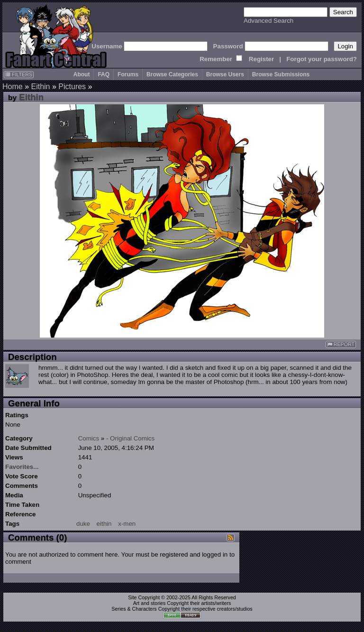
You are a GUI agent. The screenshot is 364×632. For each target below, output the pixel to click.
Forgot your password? (322, 59)
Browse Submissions (281, 74)
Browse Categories (172, 74)
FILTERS (19, 74)
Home (13, 87)
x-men (127, 524)
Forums (128, 74)
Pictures (72, 87)
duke (83, 524)
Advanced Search (268, 21)
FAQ (104, 74)
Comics (89, 438)
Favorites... (22, 467)
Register (261, 59)
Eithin (40, 87)
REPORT (341, 344)
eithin (104, 524)
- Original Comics (130, 438)
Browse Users (225, 74)
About (82, 74)
